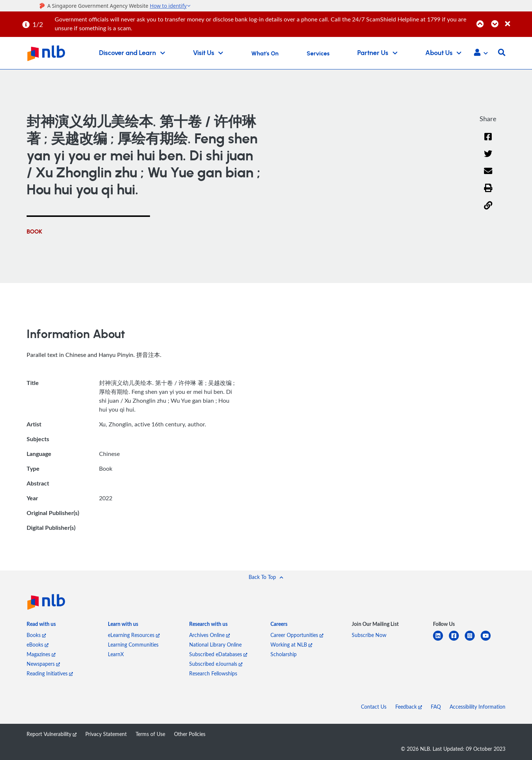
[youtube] (489, 640)
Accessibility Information (478, 707)
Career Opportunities (297, 635)
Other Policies (190, 734)
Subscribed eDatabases (218, 654)
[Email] (488, 176)
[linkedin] (441, 640)
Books (36, 635)
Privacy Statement (106, 734)
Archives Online (209, 635)
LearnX (116, 654)
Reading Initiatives (50, 673)
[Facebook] (488, 141)
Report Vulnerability (52, 734)
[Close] (517, 20)
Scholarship (284, 654)
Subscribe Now (369, 635)
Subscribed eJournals (216, 664)
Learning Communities (133, 645)
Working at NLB (291, 645)
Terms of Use (150, 734)
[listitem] (41, 626)
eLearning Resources (134, 635)
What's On (265, 54)
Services (318, 54)
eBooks (37, 645)
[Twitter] (488, 159)
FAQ (436, 707)
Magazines (41, 654)
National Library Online (215, 645)
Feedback (409, 707)
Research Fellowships (213, 673)
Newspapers (43, 664)
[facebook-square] (457, 640)
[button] (481, 53)
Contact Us (374, 707)
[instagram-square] (473, 640)
